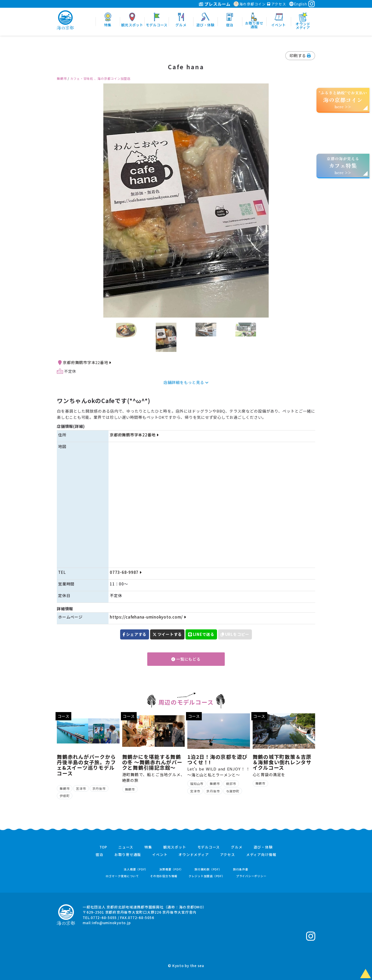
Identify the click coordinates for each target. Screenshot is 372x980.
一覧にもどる (186, 659)
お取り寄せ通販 (128, 855)
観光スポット (175, 847)
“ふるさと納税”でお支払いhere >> (343, 100)
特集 (148, 847)
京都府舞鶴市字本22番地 (87, 362)
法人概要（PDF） (136, 869)
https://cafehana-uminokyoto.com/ (148, 617)
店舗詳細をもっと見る (186, 382)
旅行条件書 (241, 869)
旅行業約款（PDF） (208, 869)
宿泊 (99, 855)
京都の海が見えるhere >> (343, 165)
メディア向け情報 (261, 855)
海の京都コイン (250, 4)
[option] (186, 200)
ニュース (126, 847)
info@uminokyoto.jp (111, 923)
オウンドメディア (194, 855)
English (298, 4)
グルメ (237, 847)
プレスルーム (215, 4)
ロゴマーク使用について (122, 876)
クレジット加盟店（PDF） (207, 876)
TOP (103, 847)
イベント (160, 855)
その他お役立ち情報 (164, 876)
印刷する (300, 55)
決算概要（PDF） (171, 869)
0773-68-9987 (126, 572)
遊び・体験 (263, 847)
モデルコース (209, 847)
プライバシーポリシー (251, 876)
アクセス (277, 4)
